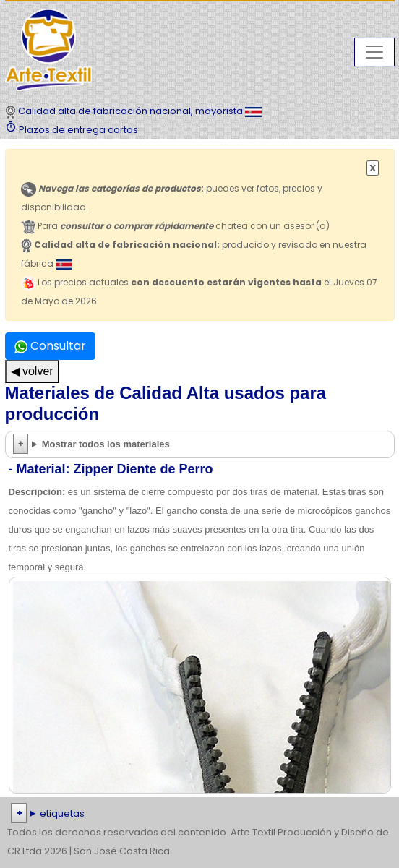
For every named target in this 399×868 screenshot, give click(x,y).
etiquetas (62, 813)
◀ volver (32, 371)
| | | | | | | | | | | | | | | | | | (199, 814)
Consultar (50, 346)
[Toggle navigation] (374, 52)
